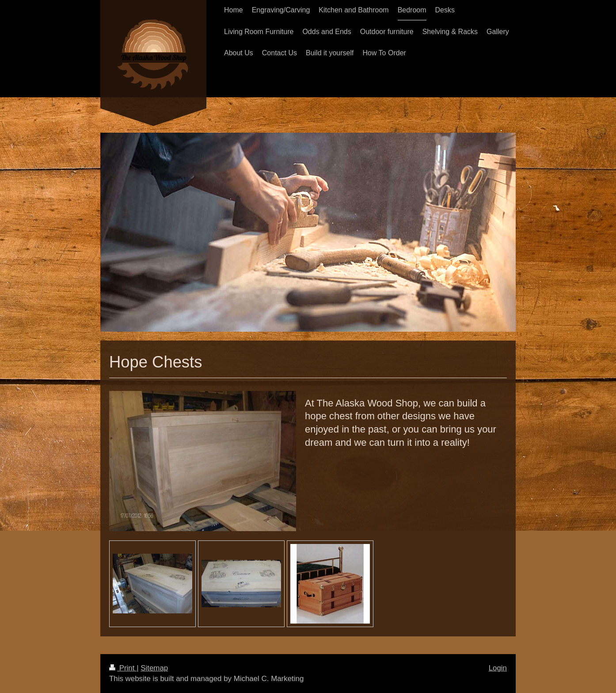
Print (123, 668)
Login (498, 668)
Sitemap (154, 668)
